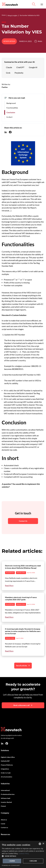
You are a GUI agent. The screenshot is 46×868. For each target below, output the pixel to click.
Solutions (5, 750)
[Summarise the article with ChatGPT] (20, 67)
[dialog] (23, 854)
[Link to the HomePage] (9, 4)
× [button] (43, 844)
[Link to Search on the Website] (34, 4)
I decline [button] (33, 861)
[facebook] (7, 743)
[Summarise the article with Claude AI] (9, 67)
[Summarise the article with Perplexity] (19, 73)
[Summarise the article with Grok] (8, 73)
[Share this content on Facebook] (10, 132)
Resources (5, 834)
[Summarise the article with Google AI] (33, 67)
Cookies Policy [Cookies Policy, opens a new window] (24, 854)
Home (4, 15)
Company (5, 813)
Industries (5, 784)
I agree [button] (12, 861)
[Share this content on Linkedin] (6, 132)
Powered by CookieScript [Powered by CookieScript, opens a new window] (11, 865)
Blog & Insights (13, 16)
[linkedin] (2, 743)
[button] (42, 4)
